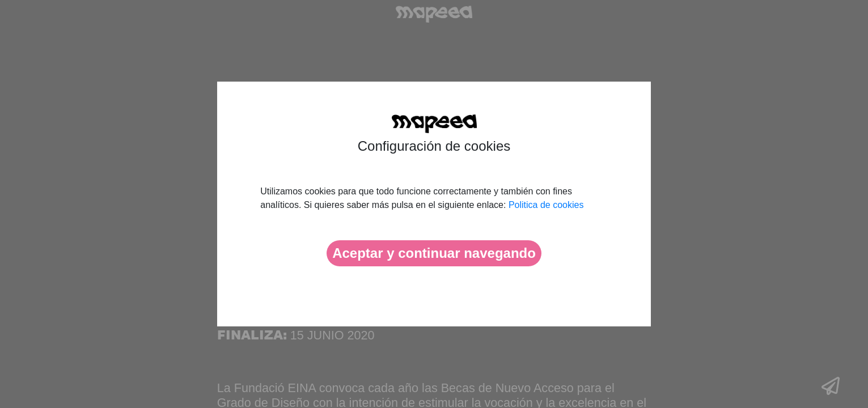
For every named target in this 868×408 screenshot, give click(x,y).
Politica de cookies (546, 205)
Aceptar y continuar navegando (434, 253)
